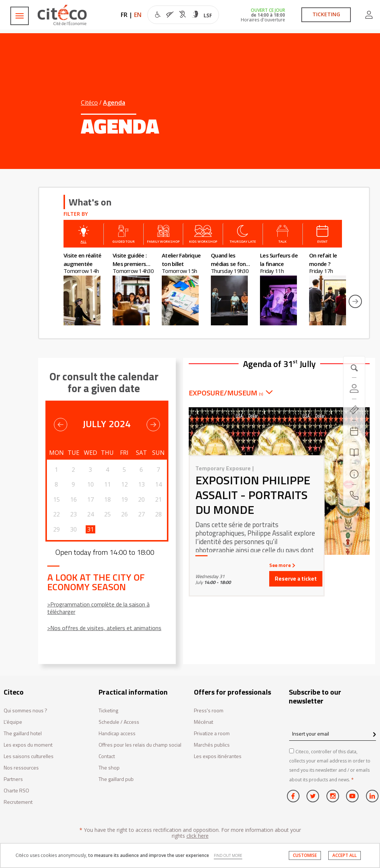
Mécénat (203, 722)
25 (107, 514)
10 (90, 484)
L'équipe (13, 722)
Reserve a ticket (296, 579)
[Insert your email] (333, 734)
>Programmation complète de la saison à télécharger (98, 608)
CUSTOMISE (305, 855)
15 (57, 499)
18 (107, 499)
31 (90, 529)
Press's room (209, 711)
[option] (88, 288)
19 (124, 499)
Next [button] (355, 301)
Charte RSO (16, 791)
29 (57, 529)
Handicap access (117, 734)
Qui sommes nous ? (25, 711)
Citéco (89, 103)
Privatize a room (212, 734)
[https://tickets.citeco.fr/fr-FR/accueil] (354, 410)
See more (281, 565)
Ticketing (108, 711)
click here (198, 836)
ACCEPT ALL (345, 855)
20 (141, 499)
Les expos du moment (28, 745)
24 (90, 514)
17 (90, 499)
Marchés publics (212, 745)
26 (124, 514)
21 (158, 499)
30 (73, 529)
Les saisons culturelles (29, 756)
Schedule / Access (119, 722)
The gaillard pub (116, 779)
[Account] (354, 388)
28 (158, 514)
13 (141, 484)
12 (124, 484)
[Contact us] (354, 495)
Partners (13, 779)
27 (141, 514)
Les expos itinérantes (218, 756)
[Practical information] (354, 474)
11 (107, 484)
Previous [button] (61, 425)
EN (138, 15)
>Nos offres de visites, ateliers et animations (104, 628)
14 (158, 484)
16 (73, 499)
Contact (107, 756)
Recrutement (18, 802)
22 (57, 514)
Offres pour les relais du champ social (140, 745)
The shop (109, 768)
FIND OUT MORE (228, 855)
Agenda (114, 103)
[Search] (354, 453)
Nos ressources (21, 768)
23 (73, 514)
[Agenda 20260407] (354, 431)
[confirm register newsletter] (374, 735)
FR (124, 15)
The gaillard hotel (23, 734)
